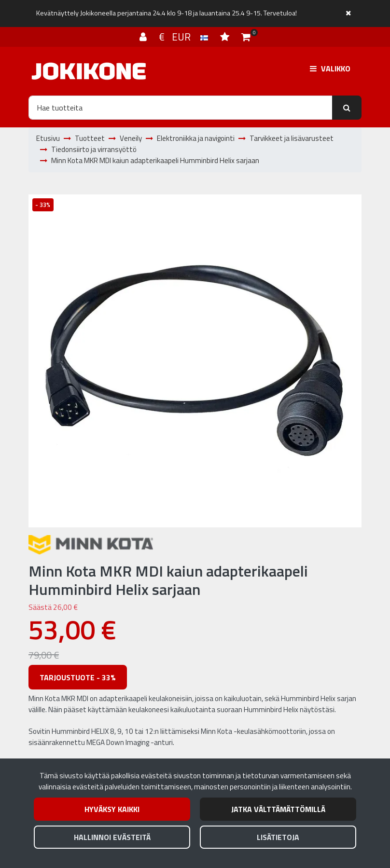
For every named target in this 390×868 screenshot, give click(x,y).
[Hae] (181, 108)
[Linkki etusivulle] (89, 71)
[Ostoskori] (246, 37)
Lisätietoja (278, 837)
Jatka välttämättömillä (278, 809)
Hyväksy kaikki (112, 809)
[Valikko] (330, 69)
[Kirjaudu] (144, 37)
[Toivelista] (226, 37)
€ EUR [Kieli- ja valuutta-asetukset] (185, 37)
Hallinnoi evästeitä (112, 837)
